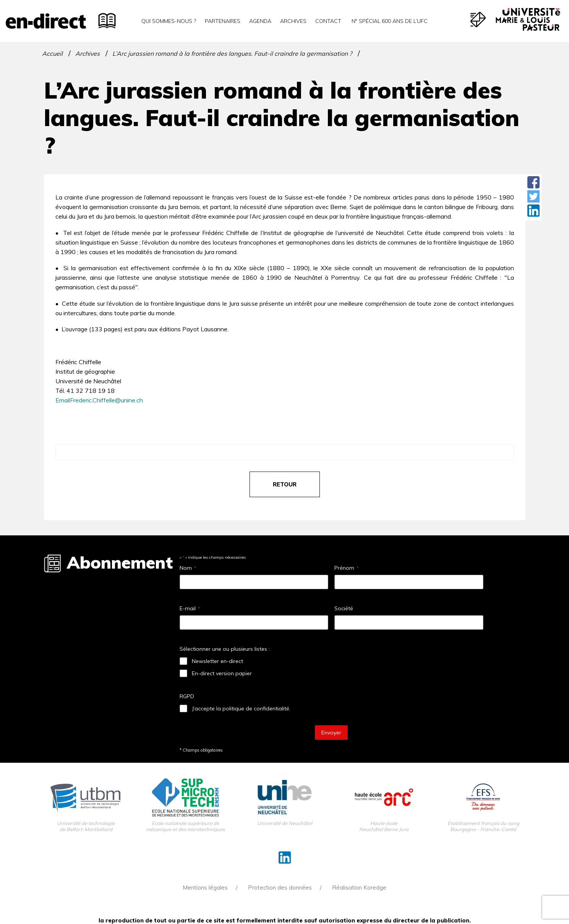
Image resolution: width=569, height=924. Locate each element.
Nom (188, 568)
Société (344, 608)
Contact (328, 21)
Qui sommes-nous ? (169, 21)
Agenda (260, 21)
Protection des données (280, 888)
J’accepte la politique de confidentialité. (241, 708)
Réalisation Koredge (359, 888)
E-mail (190, 608)
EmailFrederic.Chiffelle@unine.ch (99, 400)
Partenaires (223, 21)
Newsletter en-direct (217, 661)
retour (285, 484)
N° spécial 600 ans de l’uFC (389, 21)
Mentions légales (205, 888)
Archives (293, 21)
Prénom (346, 568)
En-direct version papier (222, 673)
